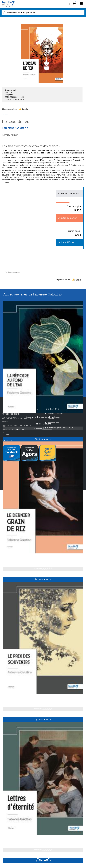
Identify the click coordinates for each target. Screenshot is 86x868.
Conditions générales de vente (60, 427)
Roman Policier (10, 135)
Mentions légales (54, 423)
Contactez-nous (54, 418)
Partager (5, 114)
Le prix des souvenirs (43, 698)
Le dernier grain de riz (43, 557)
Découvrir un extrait (69, 194)
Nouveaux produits (55, 413)
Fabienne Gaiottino (15, 128)
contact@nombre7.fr (17, 429)
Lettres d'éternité (43, 839)
